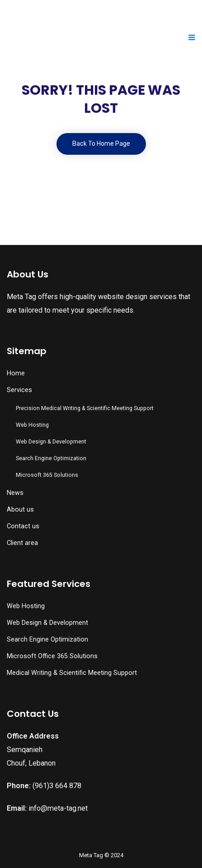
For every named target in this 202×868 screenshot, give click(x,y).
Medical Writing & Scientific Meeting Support (72, 673)
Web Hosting (32, 425)
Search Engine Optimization (51, 458)
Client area (22, 543)
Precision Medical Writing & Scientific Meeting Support (85, 408)
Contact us (23, 526)
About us (20, 510)
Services (19, 390)
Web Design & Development (51, 442)
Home (16, 373)
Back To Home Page (101, 144)
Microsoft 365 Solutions (47, 475)
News (15, 493)
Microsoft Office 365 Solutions (52, 656)
